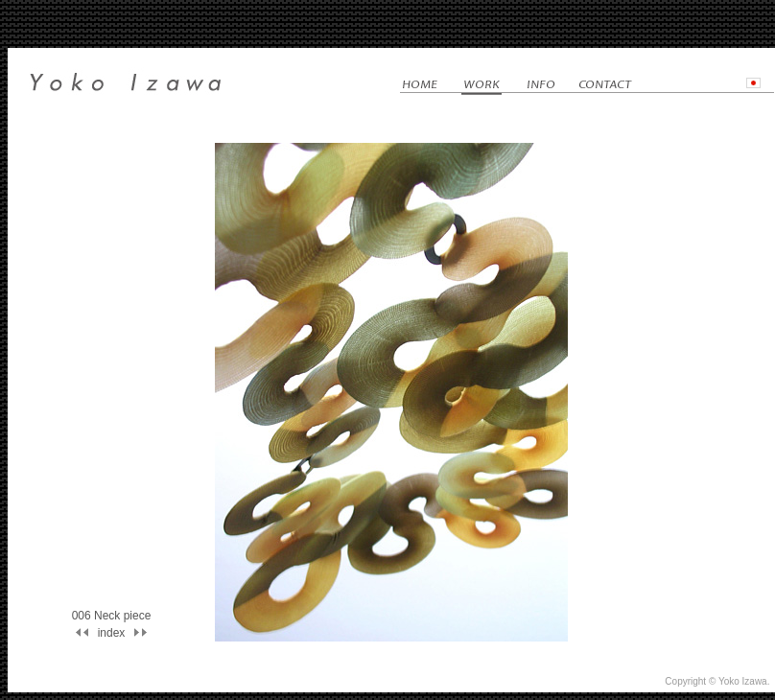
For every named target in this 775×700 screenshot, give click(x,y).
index (112, 633)
